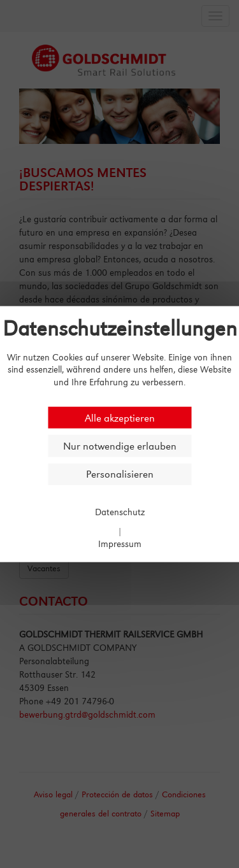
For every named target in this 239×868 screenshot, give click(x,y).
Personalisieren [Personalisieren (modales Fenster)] (120, 474)
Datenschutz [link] (120, 511)
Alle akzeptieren (120, 417)
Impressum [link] (120, 544)
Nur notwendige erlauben (120, 446)
